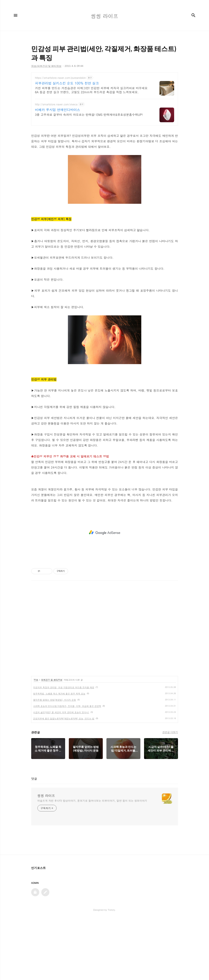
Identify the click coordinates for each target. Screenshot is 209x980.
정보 (36, 741)
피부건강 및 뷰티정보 (52, 741)
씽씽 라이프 (46, 857)
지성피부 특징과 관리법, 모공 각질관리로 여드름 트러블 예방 (64, 748)
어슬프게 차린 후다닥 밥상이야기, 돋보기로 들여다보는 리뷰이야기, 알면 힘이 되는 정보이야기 (92, 862)
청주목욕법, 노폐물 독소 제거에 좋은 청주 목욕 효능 (59, 755)
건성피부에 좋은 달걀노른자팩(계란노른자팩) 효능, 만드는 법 (64, 780)
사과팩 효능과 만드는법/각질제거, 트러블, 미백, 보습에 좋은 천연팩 (67, 767)
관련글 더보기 (170, 793)
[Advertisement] (105, 104)
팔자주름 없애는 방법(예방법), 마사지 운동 (55, 761)
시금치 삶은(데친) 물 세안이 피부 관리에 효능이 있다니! (61, 773)
